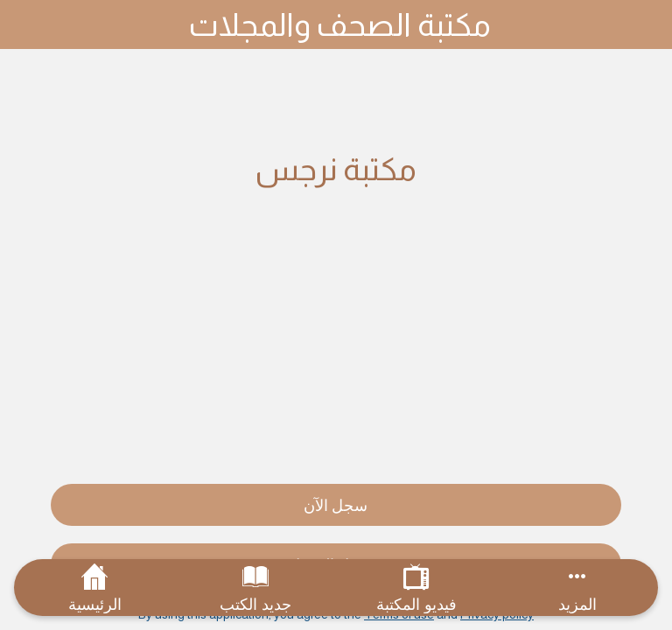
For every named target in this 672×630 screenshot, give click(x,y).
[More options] (577, 588)
